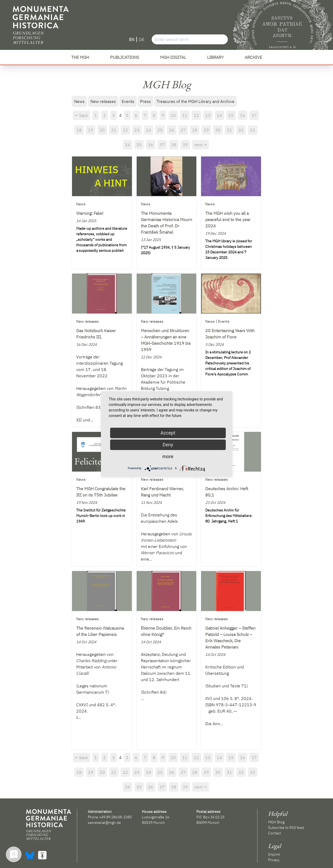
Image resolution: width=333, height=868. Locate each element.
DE (142, 39)
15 (231, 115)
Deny (168, 445)
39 (185, 145)
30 (218, 130)
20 (102, 130)
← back (81, 115)
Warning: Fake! (90, 213)
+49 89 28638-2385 (115, 817)
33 (253, 130)
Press (145, 101)
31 (229, 130)
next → (201, 145)
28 (195, 130)
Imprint (274, 854)
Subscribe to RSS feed (286, 828)
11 (185, 115)
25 (160, 130)
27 (183, 130)
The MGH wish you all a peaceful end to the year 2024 (228, 219)
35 (139, 145)
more (168, 456)
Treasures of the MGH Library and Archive (196, 101)
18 (79, 130)
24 (148, 130)
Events (128, 101)
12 (196, 115)
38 (174, 145)
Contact (275, 833)
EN (132, 39)
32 (241, 130)
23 (137, 130)
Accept (168, 433)
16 (243, 115)
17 (254, 115)
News (79, 101)
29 (206, 130)
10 (173, 115)
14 (219, 115)
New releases (103, 101)
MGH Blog (276, 822)
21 (114, 130)
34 (127, 145)
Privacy (274, 860)
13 (208, 115)
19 (91, 130)
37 (162, 145)
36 (151, 145)
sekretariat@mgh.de (104, 823)
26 (172, 130)
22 (125, 130)
